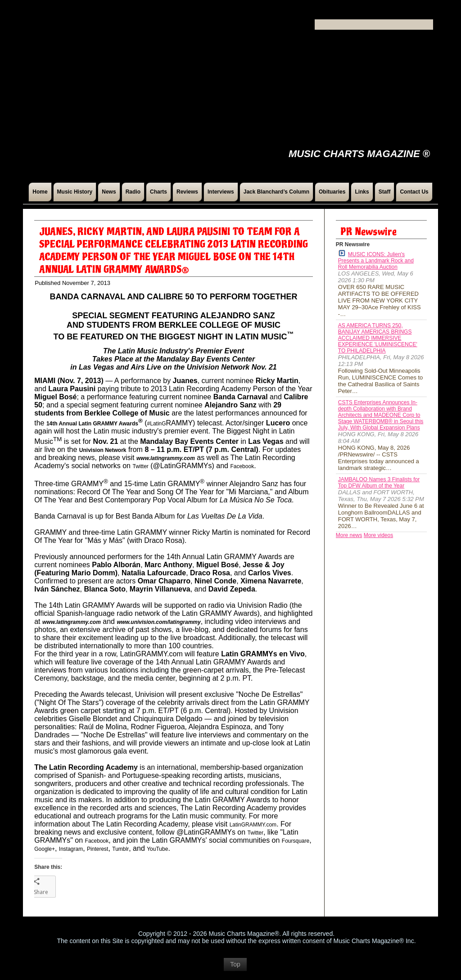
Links (362, 192)
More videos (378, 535)
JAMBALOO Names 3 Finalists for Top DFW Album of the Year (379, 483)
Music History (75, 192)
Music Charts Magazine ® (359, 154)
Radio (133, 192)
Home (40, 192)
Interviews (221, 192)
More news (349, 535)
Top (235, 969)
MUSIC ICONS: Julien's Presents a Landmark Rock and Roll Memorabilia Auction (376, 260)
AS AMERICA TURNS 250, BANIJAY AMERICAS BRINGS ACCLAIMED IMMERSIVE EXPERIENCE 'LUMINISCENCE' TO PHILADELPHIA (378, 338)
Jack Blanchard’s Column (276, 192)
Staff (385, 192)
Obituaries (332, 192)
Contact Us (414, 192)
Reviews (187, 192)
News (109, 192)
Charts (158, 192)
